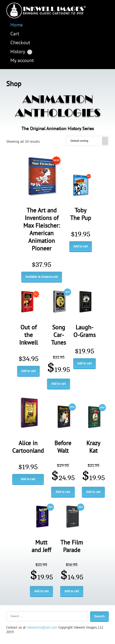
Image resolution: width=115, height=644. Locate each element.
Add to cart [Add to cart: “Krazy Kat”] (93, 492)
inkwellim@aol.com (42, 628)
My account (22, 61)
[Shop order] (87, 141)
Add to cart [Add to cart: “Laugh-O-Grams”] (84, 363)
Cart (15, 34)
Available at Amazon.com (42, 277)
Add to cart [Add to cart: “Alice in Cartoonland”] (28, 479)
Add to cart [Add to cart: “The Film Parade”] (72, 591)
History (18, 52)
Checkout (20, 43)
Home (16, 25)
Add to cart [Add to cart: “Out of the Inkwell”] (28, 371)
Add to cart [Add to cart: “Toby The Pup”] (81, 246)
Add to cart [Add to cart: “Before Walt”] (63, 492)
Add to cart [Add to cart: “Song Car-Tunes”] (59, 384)
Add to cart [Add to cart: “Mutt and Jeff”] (41, 591)
